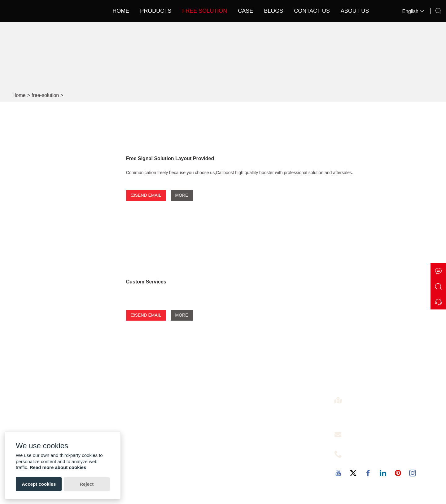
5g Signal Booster (247, 424)
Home (121, 11)
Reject (87, 484)
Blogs (273, 11)
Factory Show (33, 414)
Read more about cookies (58, 467)
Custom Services (146, 282)
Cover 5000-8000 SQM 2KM (259, 454)
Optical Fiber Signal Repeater (260, 444)
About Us (355, 11)
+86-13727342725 (366, 460)
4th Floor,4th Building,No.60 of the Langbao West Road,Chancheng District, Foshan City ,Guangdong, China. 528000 (391, 413)
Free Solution (205, 11)
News (129, 434)
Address (356, 398)
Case (245, 11)
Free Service (360, 433)
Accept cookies (39, 484)
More (182, 195)
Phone (354, 452)
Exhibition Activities (38, 424)
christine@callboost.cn (370, 440)
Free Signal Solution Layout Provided (170, 158)
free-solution (45, 95)
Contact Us (312, 11)
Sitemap (132, 444)
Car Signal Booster (249, 464)
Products (156, 11)
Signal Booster (244, 414)
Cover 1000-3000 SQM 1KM (259, 434)
